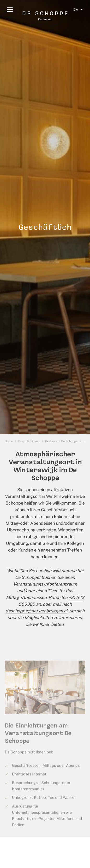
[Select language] (78, 10)
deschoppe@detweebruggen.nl (36, 613)
